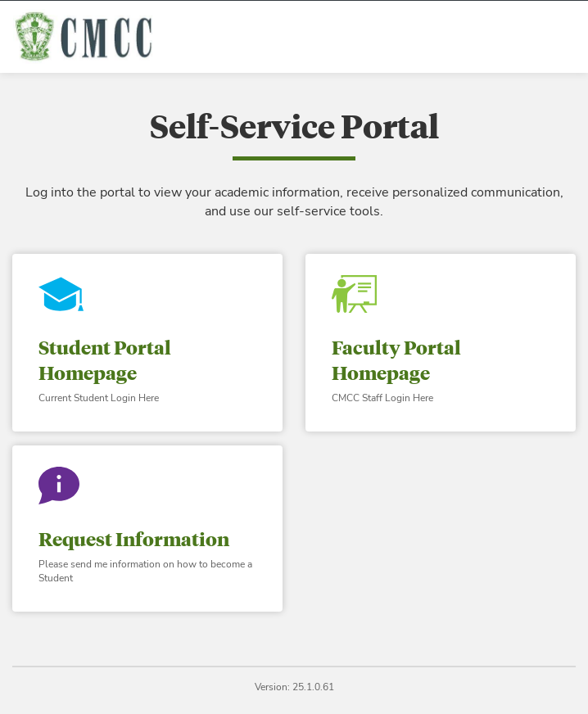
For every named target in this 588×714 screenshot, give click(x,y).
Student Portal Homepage (105, 359)
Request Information (134, 538)
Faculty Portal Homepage (396, 359)
